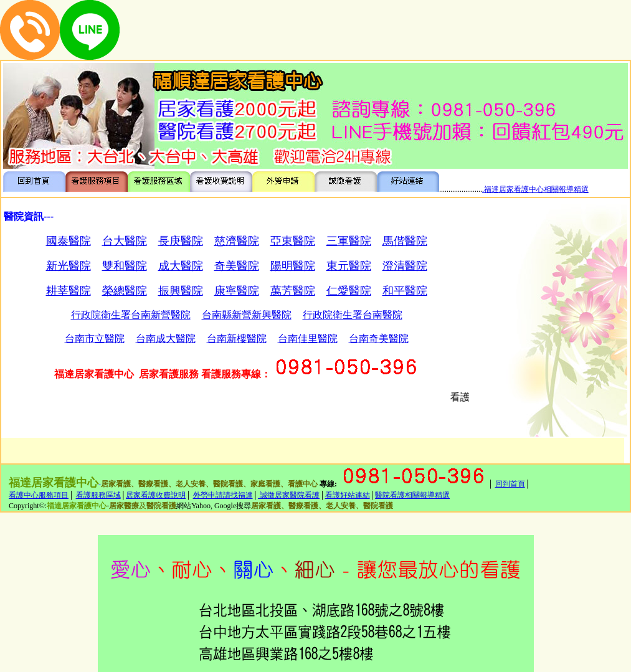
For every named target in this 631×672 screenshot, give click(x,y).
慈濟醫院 (237, 241)
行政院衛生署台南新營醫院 (131, 315)
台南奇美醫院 (379, 338)
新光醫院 (69, 266)
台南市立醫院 (95, 338)
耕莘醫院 (69, 291)
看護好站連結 (348, 495)
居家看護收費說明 (156, 495)
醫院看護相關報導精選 (412, 495)
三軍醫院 (349, 241)
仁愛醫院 (349, 291)
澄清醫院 (405, 266)
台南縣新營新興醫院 (247, 315)
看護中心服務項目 (39, 495)
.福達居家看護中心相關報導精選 (535, 189)
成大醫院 (181, 266)
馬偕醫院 (405, 241)
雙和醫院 (125, 266)
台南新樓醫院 (237, 338)
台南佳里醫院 (308, 338)
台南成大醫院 (166, 338)
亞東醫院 (293, 241)
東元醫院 (349, 266)
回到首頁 (510, 484)
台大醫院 (125, 241)
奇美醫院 (237, 266)
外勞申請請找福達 (223, 495)
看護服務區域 (98, 495)
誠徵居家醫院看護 (289, 495)
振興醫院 (181, 291)
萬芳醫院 (293, 291)
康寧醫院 (237, 291)
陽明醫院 (293, 266)
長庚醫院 (181, 241)
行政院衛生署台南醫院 (353, 315)
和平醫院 (405, 291)
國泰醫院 (69, 241)
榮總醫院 (125, 291)
